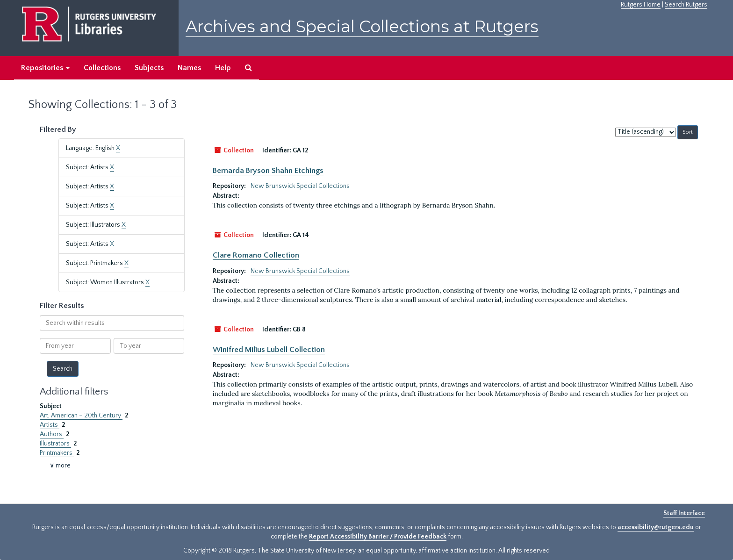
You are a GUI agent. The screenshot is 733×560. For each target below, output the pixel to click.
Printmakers (57, 453)
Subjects (149, 68)
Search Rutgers (686, 5)
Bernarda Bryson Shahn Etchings (268, 171)
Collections (102, 68)
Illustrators (55, 444)
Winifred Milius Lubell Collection (269, 350)
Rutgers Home (641, 5)
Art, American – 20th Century (81, 416)
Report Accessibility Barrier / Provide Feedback (378, 537)
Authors (52, 434)
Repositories (45, 68)
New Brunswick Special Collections (300, 186)
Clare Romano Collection (256, 255)
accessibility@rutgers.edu (656, 527)
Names (189, 68)
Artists (50, 425)
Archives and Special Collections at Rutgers (362, 26)
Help (223, 68)
